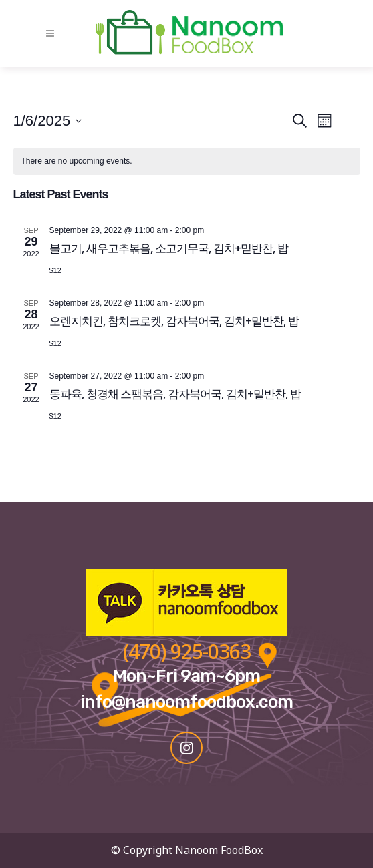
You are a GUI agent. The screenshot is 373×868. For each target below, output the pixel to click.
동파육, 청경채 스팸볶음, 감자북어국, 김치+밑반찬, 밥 (175, 394)
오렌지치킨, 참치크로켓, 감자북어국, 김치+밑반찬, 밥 (174, 321)
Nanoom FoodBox (219, 850)
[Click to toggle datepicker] (48, 121)
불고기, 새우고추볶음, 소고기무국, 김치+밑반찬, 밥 (169, 248)
